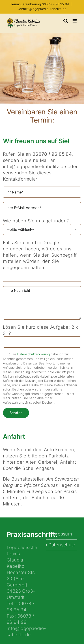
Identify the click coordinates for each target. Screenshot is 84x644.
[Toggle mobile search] (66, 21)
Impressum (60, 534)
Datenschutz (62, 545)
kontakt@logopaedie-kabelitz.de (42, 9)
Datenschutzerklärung (33, 354)
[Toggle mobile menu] (75, 21)
